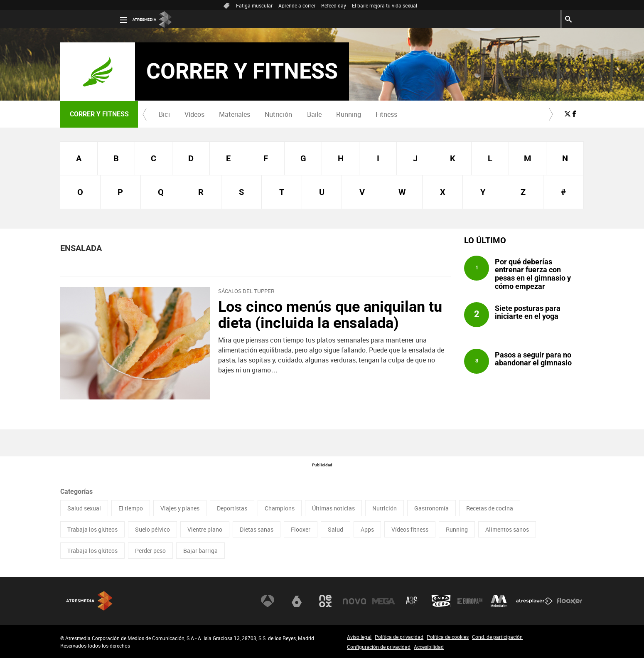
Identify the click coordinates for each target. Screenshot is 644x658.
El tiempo (131, 508)
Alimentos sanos (507, 529)
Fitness (386, 114)
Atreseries (412, 601)
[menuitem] (164, 114)
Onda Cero (441, 601)
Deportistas (232, 508)
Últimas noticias (333, 508)
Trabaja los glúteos (92, 529)
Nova (354, 601)
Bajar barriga (200, 551)
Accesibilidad (429, 647)
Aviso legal (359, 637)
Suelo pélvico (152, 529)
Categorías (76, 492)
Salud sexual (84, 508)
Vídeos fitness (410, 529)
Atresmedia (89, 601)
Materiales (235, 114)
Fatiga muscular (254, 5)
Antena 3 (268, 601)
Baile (314, 114)
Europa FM (470, 601)
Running (349, 114)
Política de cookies (448, 637)
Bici (164, 114)
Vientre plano (205, 529)
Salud (336, 529)
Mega (383, 601)
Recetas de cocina (490, 508)
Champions (280, 508)
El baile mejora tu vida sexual (385, 5)
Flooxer (301, 529)
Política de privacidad (399, 637)
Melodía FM (499, 601)
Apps (367, 529)
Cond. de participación (497, 637)
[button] (145, 114)
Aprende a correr (297, 5)
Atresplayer (534, 601)
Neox (325, 601)
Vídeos (194, 114)
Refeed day (334, 5)
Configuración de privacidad (379, 647)
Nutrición (278, 114)
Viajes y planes (180, 508)
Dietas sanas (257, 529)
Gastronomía (431, 508)
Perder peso (150, 551)
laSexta (297, 601)
